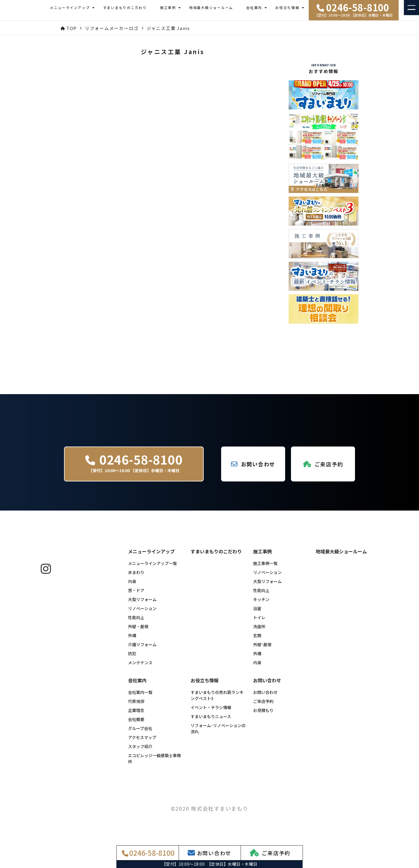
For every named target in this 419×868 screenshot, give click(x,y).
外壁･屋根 (262, 649)
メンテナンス (140, 667)
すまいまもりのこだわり (125, 10)
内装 (132, 586)
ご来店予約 (263, 706)
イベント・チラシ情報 (211, 712)
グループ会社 (140, 733)
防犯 (132, 658)
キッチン (261, 604)
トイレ (259, 622)
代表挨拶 (136, 706)
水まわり (136, 577)
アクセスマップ (142, 742)
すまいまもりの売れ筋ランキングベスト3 (217, 700)
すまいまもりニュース (211, 721)
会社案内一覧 (140, 697)
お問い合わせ (265, 697)
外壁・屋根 (138, 631)
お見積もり (263, 715)
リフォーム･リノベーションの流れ (218, 733)
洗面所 (259, 631)
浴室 (257, 613)
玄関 (257, 640)
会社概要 (136, 724)
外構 (132, 640)
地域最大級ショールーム (211, 10)
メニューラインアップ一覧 (152, 568)
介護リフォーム (142, 649)
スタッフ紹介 (140, 751)
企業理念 (136, 715)
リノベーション (142, 613)
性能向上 (136, 622)
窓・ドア (136, 595)
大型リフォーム (142, 604)
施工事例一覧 (265, 568)
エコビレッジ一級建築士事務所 (155, 763)
